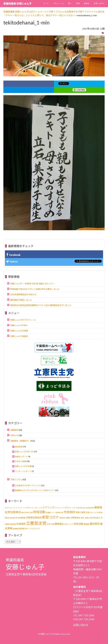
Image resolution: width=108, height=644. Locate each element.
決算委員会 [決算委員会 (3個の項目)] (76, 518)
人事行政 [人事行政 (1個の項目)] (79, 508)
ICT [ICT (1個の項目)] (8, 508)
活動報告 (14, 430)
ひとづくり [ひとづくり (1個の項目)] (13, 508)
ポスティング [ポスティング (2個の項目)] (70, 508)
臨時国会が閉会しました (21, 300)
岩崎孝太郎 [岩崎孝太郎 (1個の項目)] (59, 512)
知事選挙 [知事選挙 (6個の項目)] (21, 524)
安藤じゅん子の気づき (24, 452)
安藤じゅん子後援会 (19, 336)
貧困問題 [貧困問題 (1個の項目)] (16, 529)
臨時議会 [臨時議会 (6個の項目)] (59, 524)
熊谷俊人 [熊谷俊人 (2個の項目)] (97, 518)
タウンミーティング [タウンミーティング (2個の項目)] (34, 508)
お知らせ (14, 435)
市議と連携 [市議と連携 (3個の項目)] (80, 512)
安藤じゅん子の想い (19, 325)
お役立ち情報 (20, 461)
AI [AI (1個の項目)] (6, 508)
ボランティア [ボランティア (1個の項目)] (60, 508)
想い (70, 3)
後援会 (87, 3)
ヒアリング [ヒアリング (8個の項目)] (49, 508)
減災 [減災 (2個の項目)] (83, 518)
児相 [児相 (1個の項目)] (31, 512)
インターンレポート (23, 471)
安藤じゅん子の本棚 (23, 466)
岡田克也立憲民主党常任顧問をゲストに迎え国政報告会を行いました (41, 305)
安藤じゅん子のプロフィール (23, 320)
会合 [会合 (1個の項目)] (84, 508)
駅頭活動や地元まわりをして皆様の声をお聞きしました (35, 289)
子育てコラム (16, 480)
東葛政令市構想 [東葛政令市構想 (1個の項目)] (65, 518)
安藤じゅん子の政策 (19, 331)
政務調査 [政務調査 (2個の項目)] (22, 518)
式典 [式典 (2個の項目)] (87, 512)
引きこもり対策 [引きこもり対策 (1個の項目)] (95, 512)
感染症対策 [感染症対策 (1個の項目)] (14, 518)
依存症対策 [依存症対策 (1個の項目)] (90, 508)
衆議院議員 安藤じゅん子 (18, 4)
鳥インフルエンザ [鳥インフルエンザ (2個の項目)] (32, 529)
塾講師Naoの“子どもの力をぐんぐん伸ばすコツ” (35, 490)
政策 (78, 3)
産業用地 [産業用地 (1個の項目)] (13, 524)
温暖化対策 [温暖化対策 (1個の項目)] (89, 518)
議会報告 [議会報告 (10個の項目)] (95, 524)
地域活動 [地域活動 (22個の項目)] (39, 512)
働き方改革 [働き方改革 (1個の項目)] (25, 512)
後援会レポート (21, 457)
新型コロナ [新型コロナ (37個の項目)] (50, 517)
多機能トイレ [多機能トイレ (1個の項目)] (50, 512)
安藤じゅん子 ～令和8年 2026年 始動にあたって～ (32, 284)
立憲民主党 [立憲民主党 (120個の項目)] (36, 523)
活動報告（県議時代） (20, 441)
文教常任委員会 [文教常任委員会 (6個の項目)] (34, 517)
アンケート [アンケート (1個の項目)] (22, 508)
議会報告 (19, 447)
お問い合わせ (99, 3)
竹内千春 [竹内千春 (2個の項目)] (50, 524)
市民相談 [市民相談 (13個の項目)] (69, 512)
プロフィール (58, 3)
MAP (76, 611)
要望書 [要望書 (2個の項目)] (86, 524)
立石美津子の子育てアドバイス (28, 485)
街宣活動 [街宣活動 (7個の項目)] (78, 524)
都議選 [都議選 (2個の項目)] (22, 529)
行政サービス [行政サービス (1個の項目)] (69, 524)
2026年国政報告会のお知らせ (23, 294)
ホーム (46, 3)
